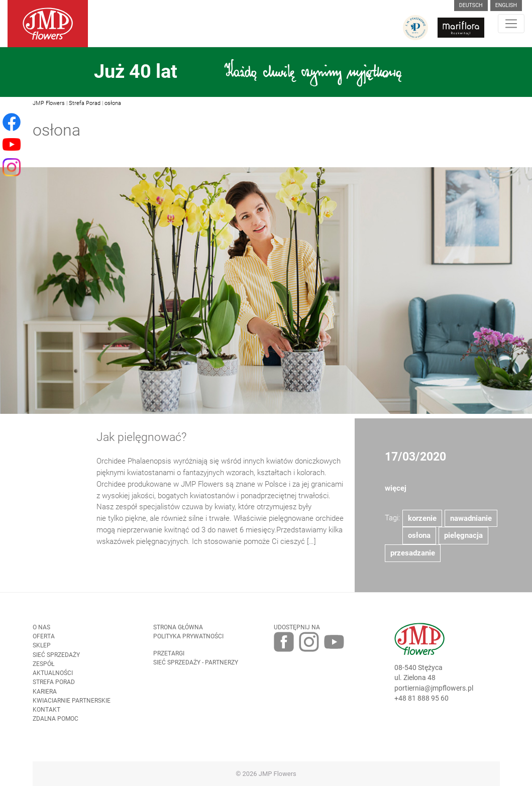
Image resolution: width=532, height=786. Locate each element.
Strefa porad (54, 686)
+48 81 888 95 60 (421, 702)
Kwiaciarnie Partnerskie (72, 704)
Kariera (45, 695)
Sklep (42, 649)
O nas (41, 631)
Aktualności (53, 677)
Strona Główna (178, 631)
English (506, 5)
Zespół (43, 667)
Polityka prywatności (188, 640)
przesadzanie (413, 557)
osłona (113, 103)
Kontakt (46, 714)
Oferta (44, 640)
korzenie (422, 522)
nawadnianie (471, 522)
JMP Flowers (49, 103)
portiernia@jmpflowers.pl (434, 692)
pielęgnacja (463, 539)
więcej (396, 492)
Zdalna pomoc (56, 723)
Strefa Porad (85, 103)
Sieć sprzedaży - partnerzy (196, 666)
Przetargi (169, 657)
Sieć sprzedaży (56, 658)
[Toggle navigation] (511, 24)
